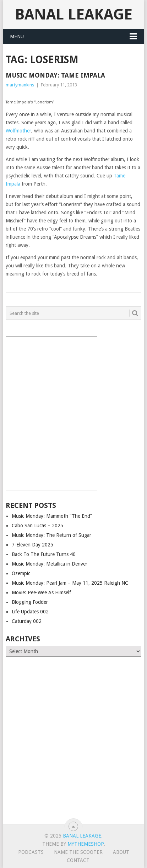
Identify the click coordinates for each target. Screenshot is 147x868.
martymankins (20, 85)
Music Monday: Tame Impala (55, 75)
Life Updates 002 (30, 612)
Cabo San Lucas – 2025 (37, 526)
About (121, 852)
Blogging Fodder (30, 602)
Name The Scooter (78, 852)
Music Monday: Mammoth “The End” (52, 516)
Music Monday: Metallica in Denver (50, 564)
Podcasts (31, 852)
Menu (17, 36)
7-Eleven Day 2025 (32, 545)
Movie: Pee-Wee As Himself (41, 592)
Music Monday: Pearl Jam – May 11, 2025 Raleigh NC (70, 583)
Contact (78, 860)
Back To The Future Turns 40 (44, 554)
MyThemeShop (86, 844)
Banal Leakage (74, 14)
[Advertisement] (73, 411)
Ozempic (21, 573)
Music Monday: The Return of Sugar (51, 535)
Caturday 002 (27, 621)
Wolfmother (18, 131)
